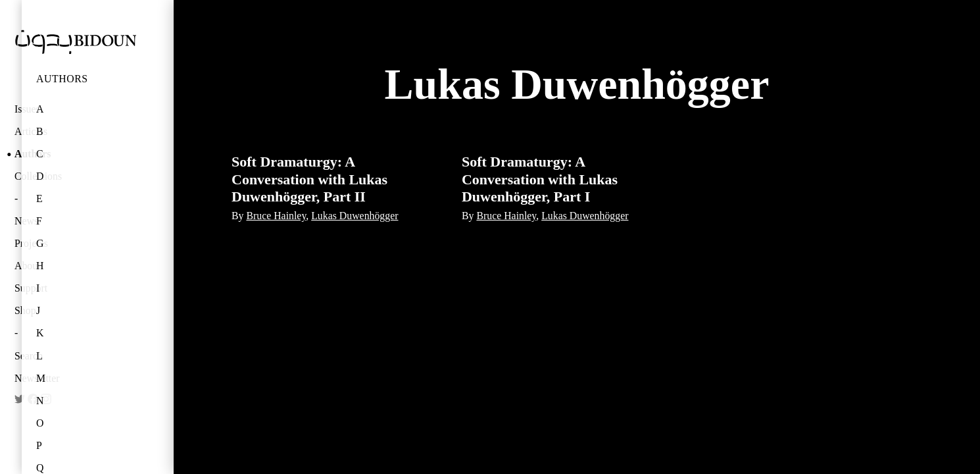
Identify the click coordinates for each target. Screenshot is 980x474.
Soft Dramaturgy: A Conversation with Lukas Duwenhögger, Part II (309, 179)
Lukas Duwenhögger (355, 216)
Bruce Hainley (276, 216)
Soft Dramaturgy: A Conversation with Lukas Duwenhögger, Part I (540, 179)
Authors (62, 79)
